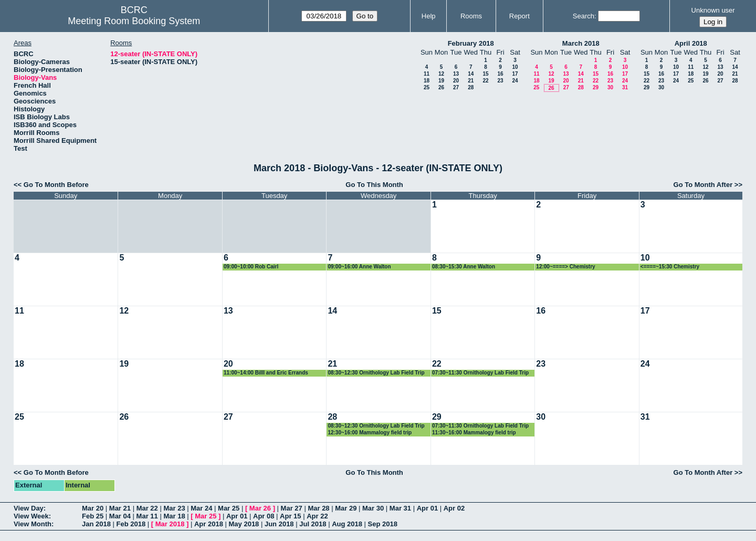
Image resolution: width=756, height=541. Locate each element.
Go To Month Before (56, 185)
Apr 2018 (209, 524)
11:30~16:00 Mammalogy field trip (474, 433)
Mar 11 (147, 516)
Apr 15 (290, 516)
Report (519, 16)
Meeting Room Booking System (134, 21)
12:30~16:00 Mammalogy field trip (370, 433)
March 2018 (581, 43)
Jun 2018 (279, 524)
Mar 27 (292, 508)
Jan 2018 (96, 524)
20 (456, 81)
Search (584, 16)
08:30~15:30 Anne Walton (464, 267)
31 (625, 87)
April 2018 (691, 43)
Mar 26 (260, 508)
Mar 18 (174, 516)
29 (596, 87)
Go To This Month (374, 185)
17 (515, 74)
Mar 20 (93, 508)
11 (427, 74)
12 (441, 74)
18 (427, 81)
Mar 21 (120, 508)
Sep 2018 (383, 524)
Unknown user (713, 10)
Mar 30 (373, 508)
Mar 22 (147, 508)
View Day (29, 508)
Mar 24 (201, 508)
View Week (31, 516)
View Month (33, 524)
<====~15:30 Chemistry (670, 267)
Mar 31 (400, 508)
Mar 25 (229, 508)
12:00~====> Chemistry (565, 267)
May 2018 (244, 524)
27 (456, 87)
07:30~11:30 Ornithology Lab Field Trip (480, 373)
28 (471, 87)
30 (610, 87)
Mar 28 (318, 508)
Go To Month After (703, 185)
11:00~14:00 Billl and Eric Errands (266, 373)
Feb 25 (93, 516)
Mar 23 (174, 508)
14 (471, 74)
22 (485, 81)
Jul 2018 (313, 524)
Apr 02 (454, 508)
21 (471, 81)
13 (456, 74)
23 (500, 81)
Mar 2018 (170, 524)
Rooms (471, 16)
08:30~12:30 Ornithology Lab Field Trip (376, 373)
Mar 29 (346, 508)
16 (500, 74)
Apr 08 (264, 516)
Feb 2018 (131, 524)
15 (485, 74)
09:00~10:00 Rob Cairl (251, 267)
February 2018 (471, 43)
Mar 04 (120, 516)
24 (515, 81)
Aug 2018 (347, 524)
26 (441, 87)
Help (429, 16)
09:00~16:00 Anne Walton (359, 267)
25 (427, 87)
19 (441, 81)
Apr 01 (427, 508)
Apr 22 (317, 516)
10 (515, 67)
